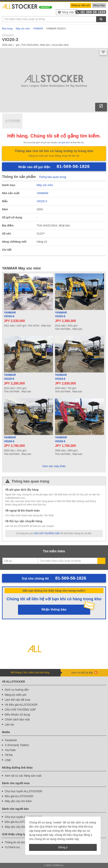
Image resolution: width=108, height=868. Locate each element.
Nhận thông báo (54, 609)
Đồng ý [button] (63, 847)
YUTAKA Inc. (13, 847)
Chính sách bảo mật (17, 719)
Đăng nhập (99, 5)
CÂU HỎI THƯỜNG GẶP (47, 533)
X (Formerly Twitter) (17, 745)
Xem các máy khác (54, 466)
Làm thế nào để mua (18, 700)
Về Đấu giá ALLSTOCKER (21, 705)
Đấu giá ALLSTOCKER (19, 796)
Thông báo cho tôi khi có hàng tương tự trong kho (54, 154)
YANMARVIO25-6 (61, 314)
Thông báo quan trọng (52, 177)
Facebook (11, 740)
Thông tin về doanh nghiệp (21, 842)
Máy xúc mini (45, 185)
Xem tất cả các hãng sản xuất (23, 776)
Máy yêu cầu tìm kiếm (18, 801)
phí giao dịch (64, 143)
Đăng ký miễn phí (81, 5)
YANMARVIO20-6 (61, 377)
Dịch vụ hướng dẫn (17, 690)
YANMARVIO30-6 (10, 314)
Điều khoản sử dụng (17, 715)
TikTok (9, 755)
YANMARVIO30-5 (61, 439)
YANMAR (42, 193)
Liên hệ (9, 725)
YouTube (10, 750)
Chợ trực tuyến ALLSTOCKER (23, 791)
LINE (8, 760)
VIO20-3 (42, 201)
